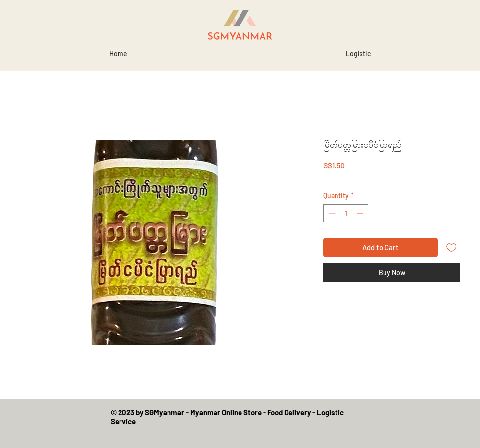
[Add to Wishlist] (451, 248)
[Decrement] (331, 213)
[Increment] (361, 213)
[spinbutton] (346, 213)
